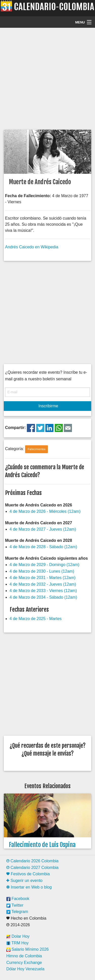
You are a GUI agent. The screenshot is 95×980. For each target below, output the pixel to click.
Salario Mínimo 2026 (27, 949)
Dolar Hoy (18, 936)
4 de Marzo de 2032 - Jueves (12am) (43, 584)
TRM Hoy (17, 943)
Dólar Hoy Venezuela (25, 969)
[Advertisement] (48, 78)
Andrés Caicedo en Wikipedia (32, 247)
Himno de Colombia (24, 956)
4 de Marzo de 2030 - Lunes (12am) (42, 571)
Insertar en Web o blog (29, 887)
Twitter (15, 905)
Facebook (18, 899)
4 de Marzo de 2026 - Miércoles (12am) (45, 511)
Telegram (17, 912)
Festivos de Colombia (28, 874)
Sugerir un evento (24, 881)
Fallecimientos (36, 449)
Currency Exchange (24, 963)
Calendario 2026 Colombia (32, 861)
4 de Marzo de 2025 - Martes (36, 619)
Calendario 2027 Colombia (32, 868)
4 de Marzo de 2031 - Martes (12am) (43, 578)
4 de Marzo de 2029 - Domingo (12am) (45, 565)
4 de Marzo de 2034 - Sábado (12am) (43, 597)
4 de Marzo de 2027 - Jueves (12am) (43, 529)
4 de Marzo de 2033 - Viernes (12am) (43, 591)
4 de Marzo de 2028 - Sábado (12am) (43, 547)
